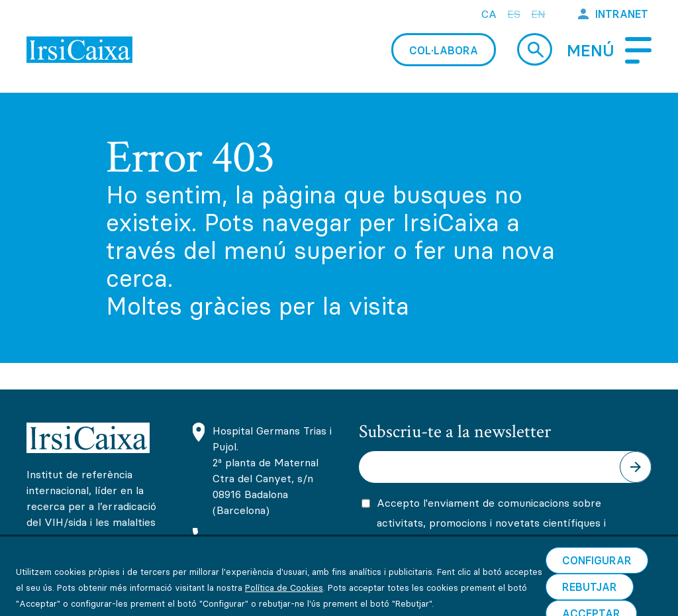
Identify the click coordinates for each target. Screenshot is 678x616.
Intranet (622, 14)
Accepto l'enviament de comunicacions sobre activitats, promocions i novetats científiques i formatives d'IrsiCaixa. (491, 523)
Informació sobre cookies (242, 599)
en (538, 14)
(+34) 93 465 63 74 (263, 538)
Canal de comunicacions (509, 599)
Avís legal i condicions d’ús (92, 599)
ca (489, 14)
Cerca (535, 49)
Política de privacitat (378, 599)
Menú (591, 51)
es (514, 14)
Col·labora (444, 50)
